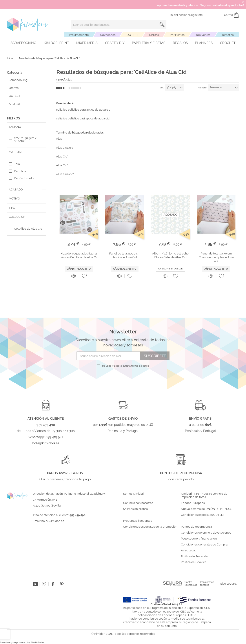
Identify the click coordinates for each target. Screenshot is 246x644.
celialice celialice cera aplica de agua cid (83, 110)
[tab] (27, 127)
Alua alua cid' (65, 174)
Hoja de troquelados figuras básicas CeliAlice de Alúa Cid (79, 255)
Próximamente (79, 35)
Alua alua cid (65, 148)
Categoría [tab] (15, 73)
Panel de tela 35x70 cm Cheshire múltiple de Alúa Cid (216, 257)
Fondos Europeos (193, 503)
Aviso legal (188, 551)
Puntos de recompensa (196, 527)
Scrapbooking (23, 43)
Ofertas (14, 88)
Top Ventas (203, 35)
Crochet (228, 43)
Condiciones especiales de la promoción (151, 527)
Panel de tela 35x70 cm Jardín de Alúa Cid (125, 255)
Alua (59, 139)
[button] (84, 276)
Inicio (10, 58)
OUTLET (132, 35)
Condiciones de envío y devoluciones (206, 533)
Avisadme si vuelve (170, 269)
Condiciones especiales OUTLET (203, 515)
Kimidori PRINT (56, 43)
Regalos (180, 43)
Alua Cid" (62, 165)
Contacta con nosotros (138, 503)
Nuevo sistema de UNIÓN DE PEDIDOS (207, 509)
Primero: (202, 88)
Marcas (154, 35)
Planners (204, 43)
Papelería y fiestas (149, 43)
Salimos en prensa (135, 509)
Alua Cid (14, 104)
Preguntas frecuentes (138, 521)
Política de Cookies (194, 562)
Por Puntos (177, 35)
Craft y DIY (115, 43)
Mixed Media (87, 43)
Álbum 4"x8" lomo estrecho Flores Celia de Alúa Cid (170, 255)
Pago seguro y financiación (199, 539)
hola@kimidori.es (53, 521)
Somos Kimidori (134, 494)
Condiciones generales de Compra (204, 545)
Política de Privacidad (195, 556)
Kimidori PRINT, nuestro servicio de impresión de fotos (204, 495)
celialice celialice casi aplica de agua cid (83, 118)
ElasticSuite (37, 643)
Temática (228, 35)
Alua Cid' (62, 156)
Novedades (108, 35)
